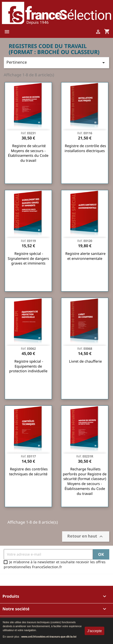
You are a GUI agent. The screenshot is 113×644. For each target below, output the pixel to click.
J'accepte (94, 631)
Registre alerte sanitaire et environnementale (85, 256)
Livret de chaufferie (85, 361)
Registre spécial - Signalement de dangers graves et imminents (28, 258)
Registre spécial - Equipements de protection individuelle (28, 366)
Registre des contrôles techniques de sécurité (29, 471)
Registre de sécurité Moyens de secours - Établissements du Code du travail (28, 153)
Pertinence (56, 63)
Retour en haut (86, 536)
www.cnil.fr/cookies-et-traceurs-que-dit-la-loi (49, 637)
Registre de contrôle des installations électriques (85, 148)
